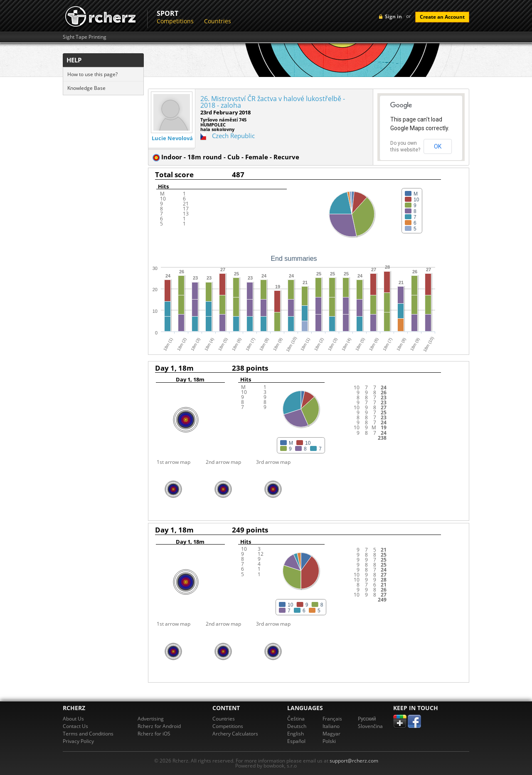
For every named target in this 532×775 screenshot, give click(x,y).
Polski (329, 741)
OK (438, 146)
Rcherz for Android (159, 726)
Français (332, 719)
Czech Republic (233, 136)
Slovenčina (370, 726)
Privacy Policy (78, 741)
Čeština (296, 719)
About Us (73, 719)
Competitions (175, 21)
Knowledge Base (86, 88)
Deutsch (297, 726)
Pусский (367, 719)
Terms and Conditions (88, 734)
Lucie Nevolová (172, 138)
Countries (218, 21)
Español (296, 741)
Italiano (331, 726)
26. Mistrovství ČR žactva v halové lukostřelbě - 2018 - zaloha (273, 102)
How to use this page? (92, 74)
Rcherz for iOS (154, 734)
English (296, 734)
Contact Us (75, 726)
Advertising (151, 719)
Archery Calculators (235, 734)
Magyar (331, 734)
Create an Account (442, 17)
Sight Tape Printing (85, 37)
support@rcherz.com (354, 761)
